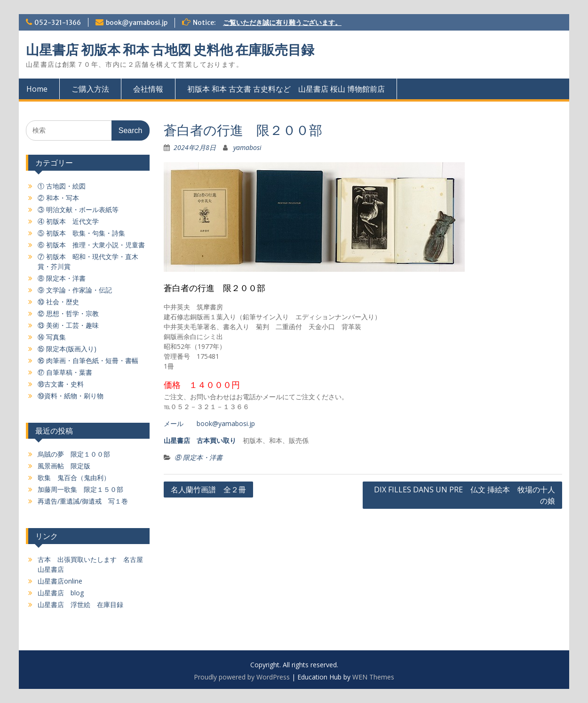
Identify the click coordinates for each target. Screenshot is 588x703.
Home (37, 89)
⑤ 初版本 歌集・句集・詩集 (81, 233)
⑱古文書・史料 (61, 384)
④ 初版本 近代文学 (68, 221)
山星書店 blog (61, 593)
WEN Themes (373, 677)
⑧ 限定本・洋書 (199, 457)
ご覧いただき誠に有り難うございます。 (282, 23)
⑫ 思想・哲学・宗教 (68, 313)
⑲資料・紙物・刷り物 (71, 396)
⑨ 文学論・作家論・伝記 (75, 290)
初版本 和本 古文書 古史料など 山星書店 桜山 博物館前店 (286, 89)
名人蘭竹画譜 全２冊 (208, 490)
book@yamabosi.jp (137, 23)
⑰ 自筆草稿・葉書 (65, 372)
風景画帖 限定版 (64, 466)
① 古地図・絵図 (62, 186)
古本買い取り (216, 440)
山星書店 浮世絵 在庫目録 (80, 604)
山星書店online (60, 581)
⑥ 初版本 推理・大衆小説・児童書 (91, 245)
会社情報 (148, 89)
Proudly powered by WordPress (242, 677)
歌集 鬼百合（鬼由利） (74, 478)
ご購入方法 (90, 89)
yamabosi (247, 147)
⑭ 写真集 (52, 337)
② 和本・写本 (58, 198)
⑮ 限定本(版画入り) (67, 349)
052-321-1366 (58, 23)
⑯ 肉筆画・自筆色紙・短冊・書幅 (88, 360)
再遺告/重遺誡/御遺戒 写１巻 (83, 501)
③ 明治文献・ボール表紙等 (78, 209)
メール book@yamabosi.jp (209, 423)
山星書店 (177, 440)
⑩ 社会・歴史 (58, 302)
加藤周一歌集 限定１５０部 (80, 489)
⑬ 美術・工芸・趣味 (68, 325)
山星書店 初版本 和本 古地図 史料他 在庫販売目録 (170, 50)
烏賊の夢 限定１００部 (74, 454)
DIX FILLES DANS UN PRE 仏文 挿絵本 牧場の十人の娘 (465, 495)
